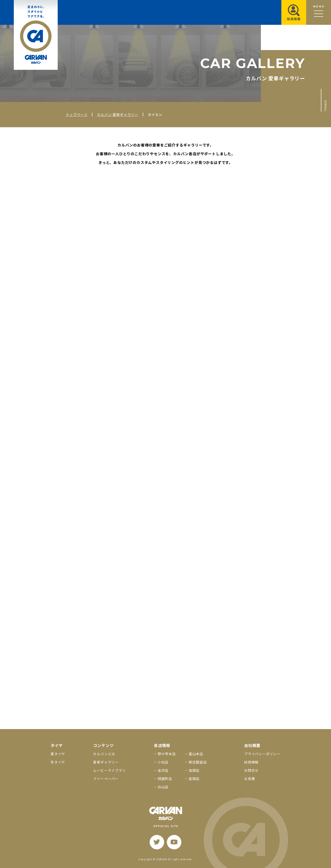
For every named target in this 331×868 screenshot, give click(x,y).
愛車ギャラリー (106, 762)
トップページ (77, 114)
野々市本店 (167, 754)
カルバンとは (104, 754)
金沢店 (163, 770)
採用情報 (251, 762)
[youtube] (174, 842)
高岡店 (194, 770)
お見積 (250, 779)
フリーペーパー (106, 779)
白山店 (163, 787)
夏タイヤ (58, 754)
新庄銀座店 (198, 762)
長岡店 (194, 779)
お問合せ (251, 770)
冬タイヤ (58, 762)
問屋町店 (165, 779)
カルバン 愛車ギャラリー (118, 114)
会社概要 (252, 745)
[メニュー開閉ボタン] (319, 12)
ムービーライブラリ (109, 770)
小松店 (163, 762)
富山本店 (196, 754)
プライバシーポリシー (262, 754)
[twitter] (157, 842)
